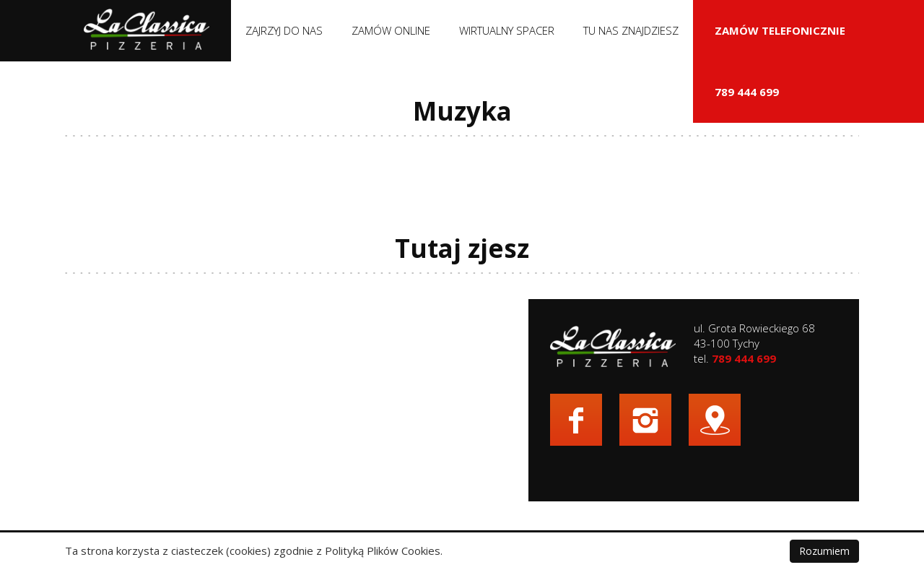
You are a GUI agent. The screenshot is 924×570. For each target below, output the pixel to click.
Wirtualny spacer (507, 30)
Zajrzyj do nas (284, 30)
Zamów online (391, 30)
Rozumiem (824, 551)
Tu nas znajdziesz (631, 30)
